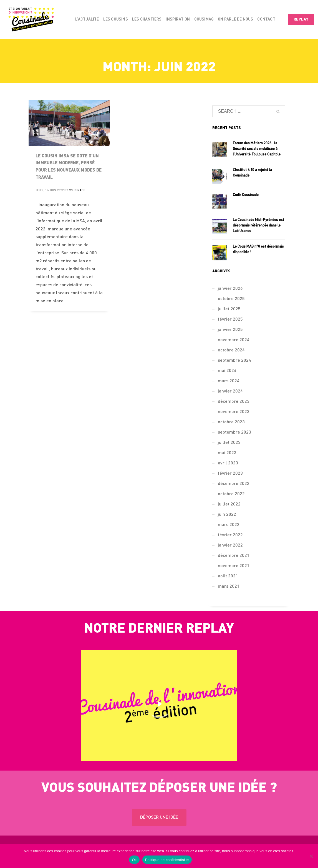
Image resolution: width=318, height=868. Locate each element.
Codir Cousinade (246, 195)
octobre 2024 (231, 350)
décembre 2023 (234, 402)
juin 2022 (227, 515)
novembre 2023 (234, 412)
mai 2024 (227, 371)
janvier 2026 (230, 289)
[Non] (311, 856)
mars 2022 (229, 525)
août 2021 (228, 576)
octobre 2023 (231, 422)
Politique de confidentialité (167, 860)
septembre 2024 (234, 361)
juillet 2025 (229, 309)
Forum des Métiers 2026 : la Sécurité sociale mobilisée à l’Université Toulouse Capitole (257, 149)
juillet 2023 (229, 443)
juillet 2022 (229, 504)
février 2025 (230, 319)
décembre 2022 (234, 484)
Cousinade (77, 191)
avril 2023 (228, 463)
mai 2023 (227, 453)
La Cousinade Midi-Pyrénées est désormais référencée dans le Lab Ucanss (258, 226)
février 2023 (230, 474)
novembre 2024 (234, 340)
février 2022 (230, 535)
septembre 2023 (234, 432)
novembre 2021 (234, 566)
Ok (134, 860)
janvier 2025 (230, 330)
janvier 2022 (230, 545)
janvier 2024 (230, 391)
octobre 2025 (231, 299)
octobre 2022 (231, 494)
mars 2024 (229, 381)
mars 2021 (229, 587)
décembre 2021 (234, 556)
